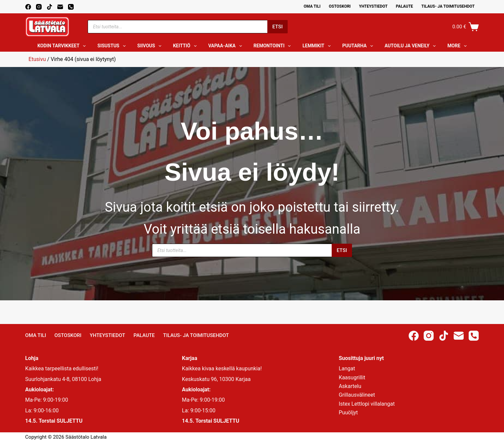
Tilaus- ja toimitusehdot (448, 6)
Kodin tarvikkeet (63, 46)
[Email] (60, 7)
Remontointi (274, 46)
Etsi (277, 27)
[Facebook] (28, 7)
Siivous (151, 46)
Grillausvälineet (357, 395)
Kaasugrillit (352, 377)
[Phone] (71, 7)
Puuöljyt (348, 412)
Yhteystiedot (373, 6)
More (458, 46)
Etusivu (37, 59)
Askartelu (350, 386)
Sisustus (113, 46)
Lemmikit (318, 46)
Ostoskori (340, 6)
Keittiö (186, 46)
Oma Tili (312, 6)
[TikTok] (49, 7)
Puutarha (359, 46)
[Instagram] (39, 7)
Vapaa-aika (226, 46)
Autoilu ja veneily (411, 46)
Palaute (405, 6)
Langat (347, 368)
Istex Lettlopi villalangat (367, 404)
